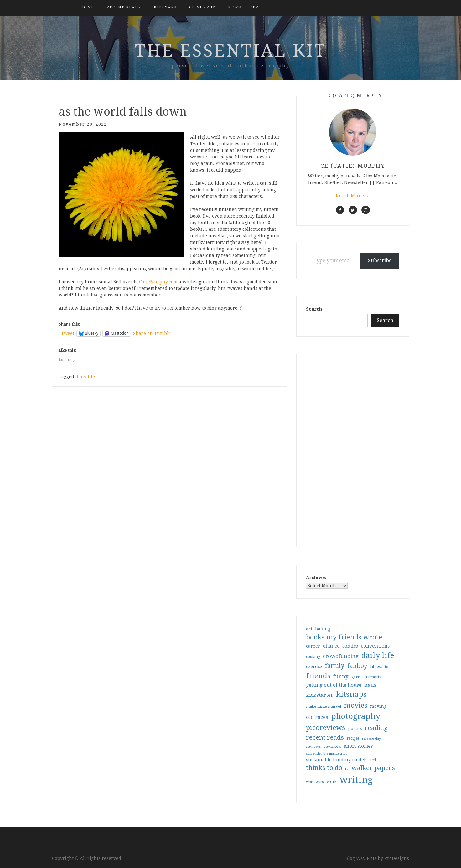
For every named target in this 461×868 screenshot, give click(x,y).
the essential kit (231, 51)
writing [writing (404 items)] (356, 780)
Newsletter (243, 7)
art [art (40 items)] (309, 629)
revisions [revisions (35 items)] (332, 746)
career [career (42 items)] (313, 646)
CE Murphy (202, 7)
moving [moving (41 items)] (378, 706)
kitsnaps (165, 7)
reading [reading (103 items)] (376, 728)
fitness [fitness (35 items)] (376, 667)
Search (314, 309)
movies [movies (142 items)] (356, 705)
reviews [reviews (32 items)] (313, 746)
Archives (316, 578)
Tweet (68, 333)
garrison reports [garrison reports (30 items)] (366, 677)
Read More (353, 196)
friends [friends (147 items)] (318, 676)
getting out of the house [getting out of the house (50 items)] (334, 685)
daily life (85, 377)
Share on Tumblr (152, 333)
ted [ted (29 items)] (373, 760)
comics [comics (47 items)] (350, 646)
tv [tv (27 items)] (347, 769)
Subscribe (380, 261)
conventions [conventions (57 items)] (375, 646)
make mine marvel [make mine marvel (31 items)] (324, 706)
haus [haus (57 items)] (370, 685)
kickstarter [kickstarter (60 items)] (320, 695)
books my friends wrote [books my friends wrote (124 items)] (344, 637)
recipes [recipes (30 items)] (353, 738)
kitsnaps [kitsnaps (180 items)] (351, 694)
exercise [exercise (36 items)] (314, 667)
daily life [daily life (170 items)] (378, 655)
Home (87, 7)
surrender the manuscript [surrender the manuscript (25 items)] (326, 754)
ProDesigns (397, 858)
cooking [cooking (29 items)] (313, 657)
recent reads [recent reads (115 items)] (325, 737)
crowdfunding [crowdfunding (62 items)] (341, 656)
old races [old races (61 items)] (317, 717)
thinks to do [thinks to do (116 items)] (324, 768)
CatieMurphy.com (158, 282)
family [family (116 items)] (335, 666)
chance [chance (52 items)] (331, 646)
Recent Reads (124, 7)
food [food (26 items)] (389, 667)
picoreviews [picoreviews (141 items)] (326, 727)
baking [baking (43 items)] (323, 629)
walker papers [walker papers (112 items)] (373, 768)
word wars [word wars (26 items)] (315, 782)
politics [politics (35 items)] (355, 729)
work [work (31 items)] (332, 782)
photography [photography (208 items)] (356, 716)
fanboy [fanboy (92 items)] (357, 666)
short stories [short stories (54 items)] (358, 746)
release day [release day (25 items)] (371, 739)
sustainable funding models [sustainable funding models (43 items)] (337, 760)
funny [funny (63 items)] (341, 676)
